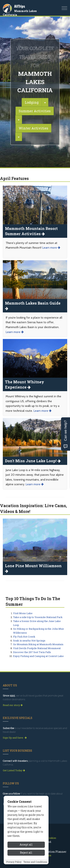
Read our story (13, 705)
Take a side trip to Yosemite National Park (38, 617)
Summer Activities (35, 111)
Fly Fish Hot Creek (24, 637)
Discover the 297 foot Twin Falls (32, 652)
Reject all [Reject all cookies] (26, 864)
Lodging (32, 102)
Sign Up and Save (15, 738)
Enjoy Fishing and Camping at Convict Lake (38, 656)
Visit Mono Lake (23, 613)
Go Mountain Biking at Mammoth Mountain (38, 644)
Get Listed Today (14, 770)
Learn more (51, 248)
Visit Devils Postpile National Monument (37, 648)
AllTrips (20, 6)
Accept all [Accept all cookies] (26, 856)
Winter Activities (33, 128)
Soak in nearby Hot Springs (29, 641)
